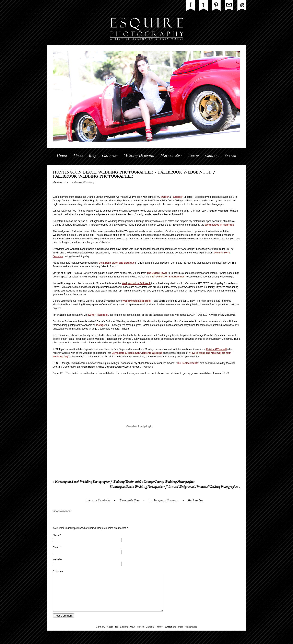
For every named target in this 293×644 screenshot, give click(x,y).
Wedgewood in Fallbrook (219, 225)
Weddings (89, 182)
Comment (58, 571)
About (78, 156)
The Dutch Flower (157, 273)
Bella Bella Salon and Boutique (117, 263)
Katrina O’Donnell (216, 349)
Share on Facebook (98, 501)
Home (62, 156)
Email (56, 547)
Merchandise (171, 156)
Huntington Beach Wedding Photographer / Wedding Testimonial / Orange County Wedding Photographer (124, 482)
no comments (62, 512)
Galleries (110, 156)
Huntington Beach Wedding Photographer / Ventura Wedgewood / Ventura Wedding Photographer (175, 487)
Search (230, 156)
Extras (194, 156)
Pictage (100, 325)
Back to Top (196, 501)
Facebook (177, 197)
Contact (212, 156)
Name (56, 535)
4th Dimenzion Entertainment (168, 277)
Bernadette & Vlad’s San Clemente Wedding (137, 353)
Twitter (165, 197)
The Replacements (187, 363)
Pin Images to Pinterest (164, 501)
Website (57, 559)
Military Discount (139, 156)
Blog (93, 156)
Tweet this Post (129, 501)
